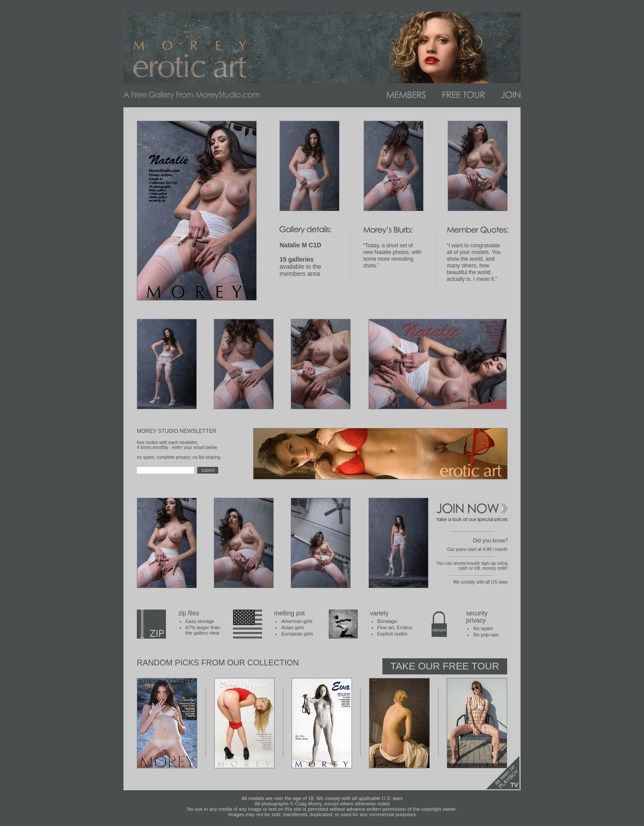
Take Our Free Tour (445, 666)
